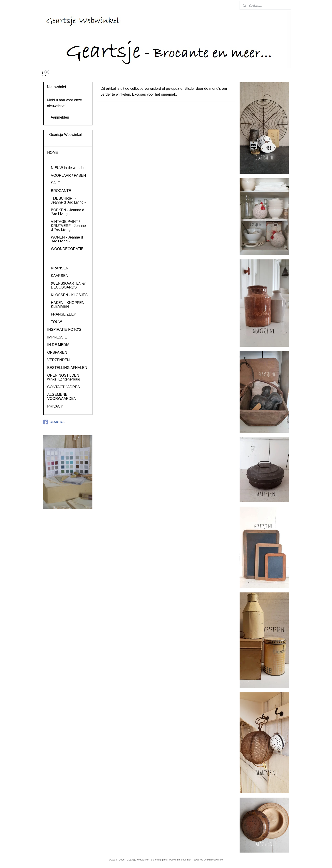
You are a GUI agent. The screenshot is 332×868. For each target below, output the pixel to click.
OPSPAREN (57, 352)
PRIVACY (55, 406)
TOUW (56, 322)
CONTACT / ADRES (63, 387)
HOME (53, 153)
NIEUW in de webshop (69, 168)
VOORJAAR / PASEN (68, 175)
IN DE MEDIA (58, 345)
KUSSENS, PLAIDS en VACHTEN (70, 258)
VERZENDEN (58, 360)
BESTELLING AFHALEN (67, 368)
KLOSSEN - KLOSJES (69, 295)
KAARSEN (59, 276)
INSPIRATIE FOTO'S (64, 330)
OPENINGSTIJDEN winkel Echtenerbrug (64, 377)
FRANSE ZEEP (63, 314)
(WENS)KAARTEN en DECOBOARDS (69, 285)
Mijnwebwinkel (215, 860)
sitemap (157, 860)
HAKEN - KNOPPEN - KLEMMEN (69, 305)
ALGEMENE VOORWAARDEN (62, 397)
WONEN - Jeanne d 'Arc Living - (67, 239)
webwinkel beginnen (180, 860)
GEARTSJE (54, 422)
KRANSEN (60, 268)
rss (165, 860)
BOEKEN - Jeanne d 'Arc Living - (68, 212)
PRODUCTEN (59, 160)
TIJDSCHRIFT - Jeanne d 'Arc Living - (68, 200)
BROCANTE (61, 191)
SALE (56, 183)
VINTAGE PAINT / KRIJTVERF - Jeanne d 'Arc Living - (68, 226)
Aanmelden (60, 117)
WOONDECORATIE (67, 249)
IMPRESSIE (57, 337)
